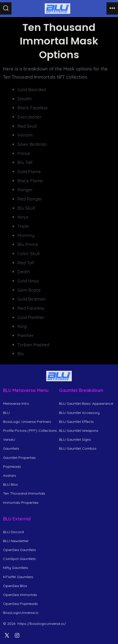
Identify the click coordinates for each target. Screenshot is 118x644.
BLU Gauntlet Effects (76, 422)
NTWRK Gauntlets (18, 577)
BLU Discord (13, 532)
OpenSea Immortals (20, 595)
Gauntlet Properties (19, 458)
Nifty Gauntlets (16, 568)
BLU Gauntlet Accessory (79, 413)
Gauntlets (11, 448)
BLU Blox (10, 484)
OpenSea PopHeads (20, 604)
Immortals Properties (21, 503)
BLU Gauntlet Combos (78, 448)
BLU (6, 413)
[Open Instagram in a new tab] (17, 635)
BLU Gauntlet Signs (75, 439)
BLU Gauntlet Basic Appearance (86, 403)
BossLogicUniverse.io (21, 613)
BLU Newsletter (16, 541)
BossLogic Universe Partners (27, 422)
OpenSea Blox (15, 586)
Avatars (10, 475)
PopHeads (12, 467)
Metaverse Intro (16, 403)
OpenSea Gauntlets (20, 550)
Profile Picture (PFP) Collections (30, 431)
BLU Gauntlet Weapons (79, 431)
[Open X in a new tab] (7, 635)
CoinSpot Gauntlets (19, 559)
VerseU (9, 439)
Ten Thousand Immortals (24, 493)
